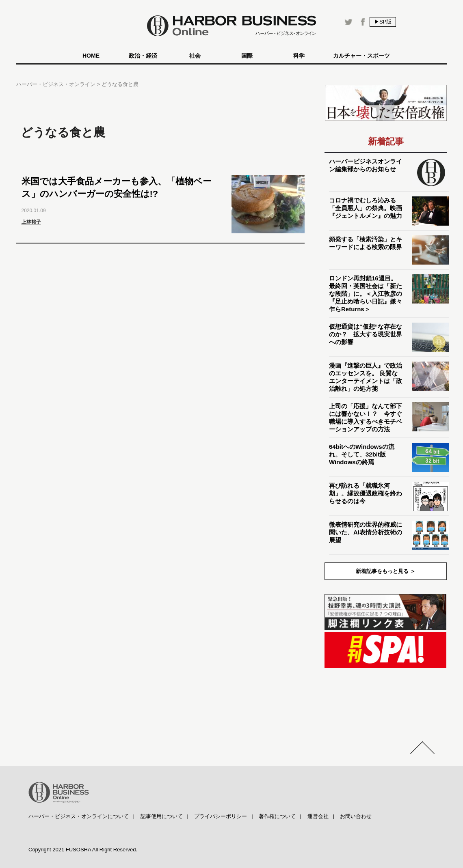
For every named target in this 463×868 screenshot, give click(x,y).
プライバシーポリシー (221, 816)
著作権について (277, 816)
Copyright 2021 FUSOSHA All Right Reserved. (83, 850)
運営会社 (318, 816)
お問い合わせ (356, 816)
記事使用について (162, 816)
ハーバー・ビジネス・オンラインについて (79, 816)
